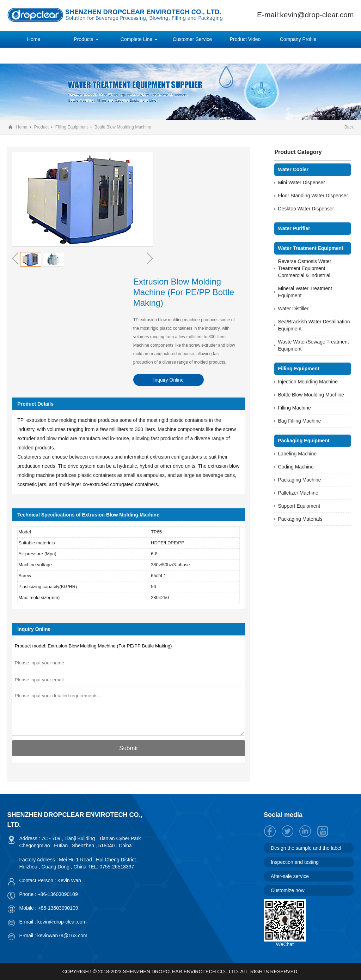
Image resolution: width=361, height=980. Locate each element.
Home (34, 39)
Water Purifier (294, 228)
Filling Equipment (72, 127)
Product (41, 127)
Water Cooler (293, 169)
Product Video (245, 39)
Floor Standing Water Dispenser (313, 196)
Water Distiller (293, 309)
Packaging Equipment (304, 441)
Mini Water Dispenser (301, 183)
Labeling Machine (297, 454)
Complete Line (136, 39)
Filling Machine (294, 408)
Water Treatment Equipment (310, 248)
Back (349, 127)
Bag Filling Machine (299, 421)
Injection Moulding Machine (308, 382)
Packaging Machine (299, 480)
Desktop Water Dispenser (306, 209)
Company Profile (298, 39)
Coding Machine (296, 467)
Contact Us (87, 55)
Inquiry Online (169, 380)
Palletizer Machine (298, 493)
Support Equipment (299, 506)
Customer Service (192, 39)
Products (83, 39)
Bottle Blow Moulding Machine (123, 127)
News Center (34, 55)
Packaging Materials (300, 519)
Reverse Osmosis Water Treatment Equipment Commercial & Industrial (304, 268)
